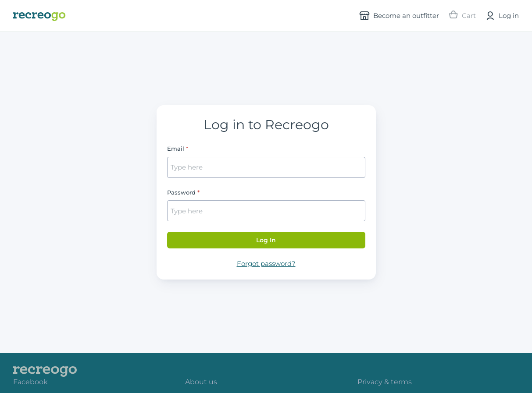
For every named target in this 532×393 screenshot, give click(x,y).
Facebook (30, 382)
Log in (502, 16)
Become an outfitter (399, 16)
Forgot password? (266, 264)
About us (201, 382)
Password (181, 192)
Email (176, 149)
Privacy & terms (385, 382)
